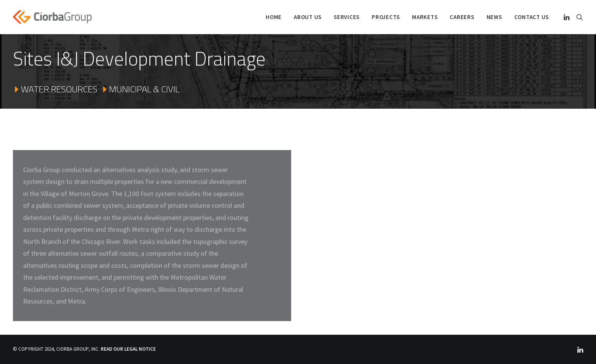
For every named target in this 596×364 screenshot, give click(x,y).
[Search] (578, 17)
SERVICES (347, 17)
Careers (462, 17)
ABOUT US (308, 17)
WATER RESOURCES (55, 89)
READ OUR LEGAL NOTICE (128, 349)
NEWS (494, 17)
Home (274, 17)
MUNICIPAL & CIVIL (140, 89)
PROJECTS (386, 17)
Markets (425, 17)
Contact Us (532, 17)
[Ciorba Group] (52, 17)
